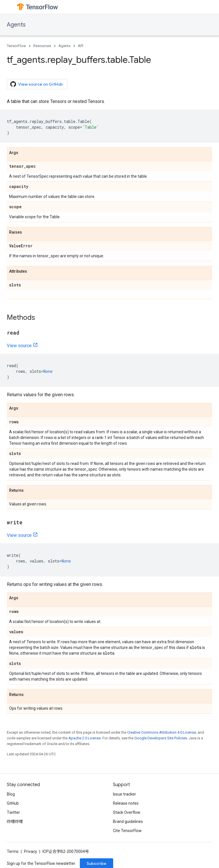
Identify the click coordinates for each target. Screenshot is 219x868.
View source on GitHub (36, 84)
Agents (16, 25)
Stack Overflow (127, 812)
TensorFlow (16, 46)
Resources (42, 46)
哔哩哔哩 (15, 822)
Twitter (13, 812)
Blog (11, 794)
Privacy (31, 851)
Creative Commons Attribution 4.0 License (162, 732)
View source (19, 346)
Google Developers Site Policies (161, 738)
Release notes (126, 803)
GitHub (13, 803)
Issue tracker (124, 794)
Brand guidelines (128, 822)
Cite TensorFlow (127, 831)
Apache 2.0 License (85, 738)
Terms (13, 851)
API (81, 46)
